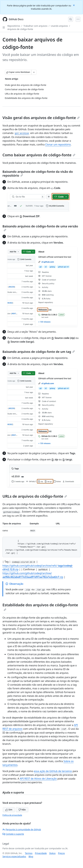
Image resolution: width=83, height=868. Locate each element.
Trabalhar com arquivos (35, 26)
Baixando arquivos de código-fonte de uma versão (40, 228)
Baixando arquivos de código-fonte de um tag (39, 352)
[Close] (74, 5)
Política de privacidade (12, 815)
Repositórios (14, 26)
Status (52, 853)
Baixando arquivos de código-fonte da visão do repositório (38, 174)
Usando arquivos (59, 26)
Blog (31, 856)
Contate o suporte (13, 834)
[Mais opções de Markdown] (34, 72)
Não (22, 810)
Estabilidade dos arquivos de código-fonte (40, 607)
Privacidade (41, 853)
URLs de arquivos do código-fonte (35, 496)
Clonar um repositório (58, 145)
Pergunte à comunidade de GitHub (22, 829)
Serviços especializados (14, 856)
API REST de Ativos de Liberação (38, 779)
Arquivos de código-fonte (20, 29)
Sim (9, 810)
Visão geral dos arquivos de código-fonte (41, 118)
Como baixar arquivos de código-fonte (39, 155)
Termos (29, 853)
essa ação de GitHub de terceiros (53, 771)
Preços (61, 853)
